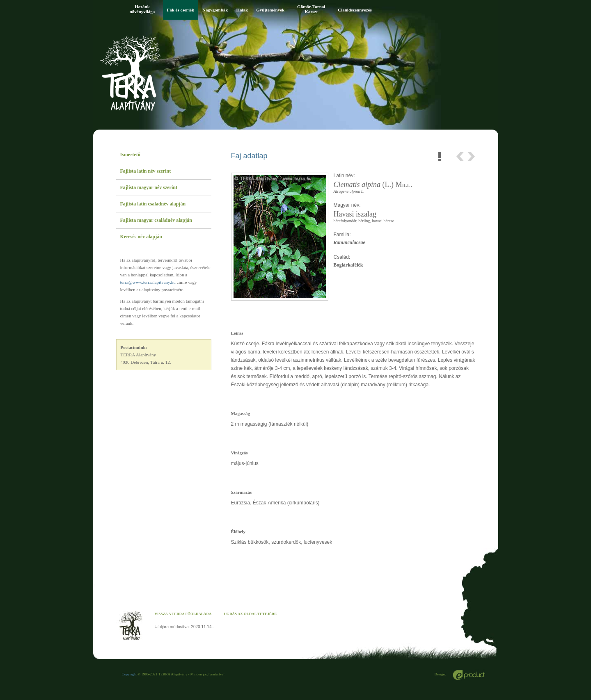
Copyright (129, 674)
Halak (242, 10)
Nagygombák (215, 10)
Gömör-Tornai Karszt (311, 9)
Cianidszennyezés (355, 10)
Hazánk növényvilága (142, 9)
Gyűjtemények (270, 10)
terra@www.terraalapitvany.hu (148, 282)
